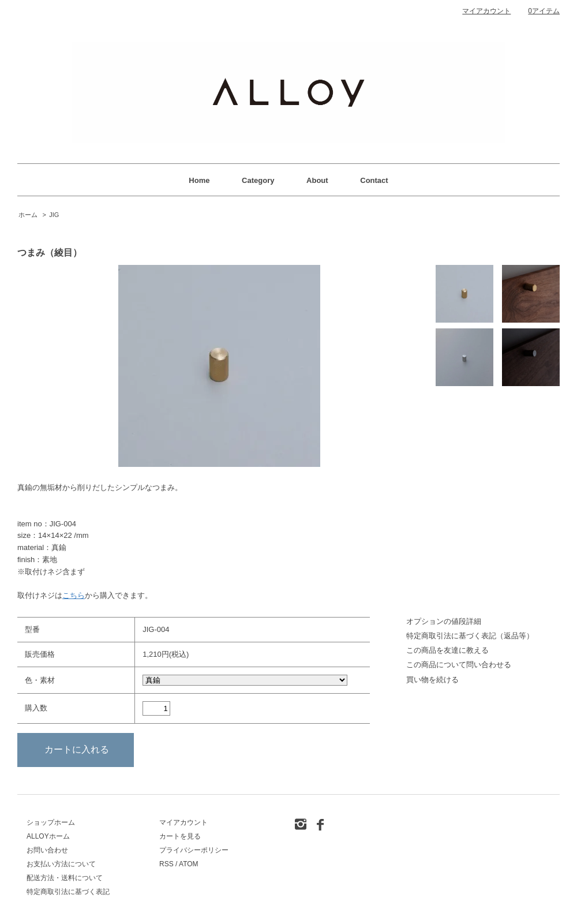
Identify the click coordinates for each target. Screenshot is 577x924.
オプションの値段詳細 (444, 621)
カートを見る (180, 836)
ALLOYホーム (48, 836)
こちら (74, 595)
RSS (166, 864)
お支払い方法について (61, 864)
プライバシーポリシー (194, 850)
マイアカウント (486, 11)
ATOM (189, 864)
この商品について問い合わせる (459, 665)
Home (199, 180)
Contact (374, 180)
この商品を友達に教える (447, 650)
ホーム (28, 215)
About (317, 180)
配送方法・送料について (65, 878)
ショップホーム (51, 822)
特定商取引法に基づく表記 (68, 892)
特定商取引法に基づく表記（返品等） (470, 636)
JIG (54, 215)
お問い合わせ (47, 850)
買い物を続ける (432, 680)
